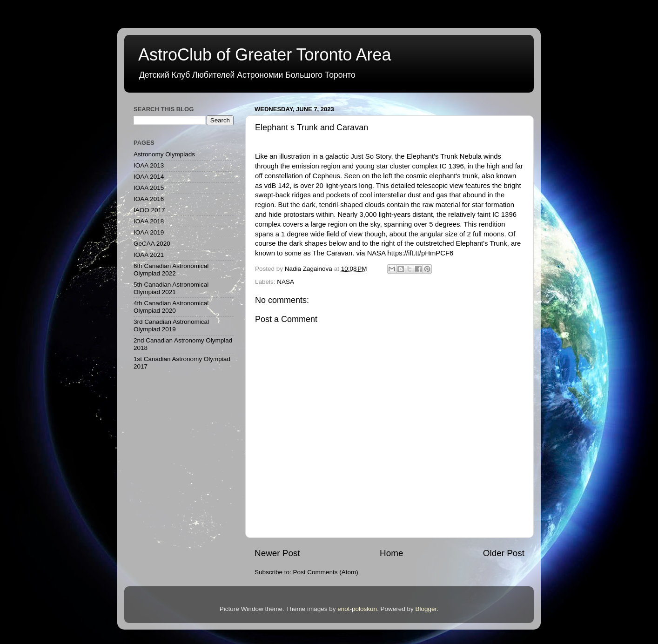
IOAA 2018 (149, 221)
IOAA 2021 (149, 255)
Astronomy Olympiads (164, 154)
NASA (285, 282)
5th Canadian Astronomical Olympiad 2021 (171, 288)
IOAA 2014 (149, 177)
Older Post (504, 553)
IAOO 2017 (149, 210)
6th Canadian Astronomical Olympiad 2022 (171, 270)
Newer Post (277, 553)
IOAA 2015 (149, 188)
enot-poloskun (357, 609)
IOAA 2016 (149, 199)
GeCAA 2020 (152, 244)
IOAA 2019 (149, 232)
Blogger (426, 609)
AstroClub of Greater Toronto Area (265, 55)
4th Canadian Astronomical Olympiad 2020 (171, 307)
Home (391, 553)
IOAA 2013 (149, 165)
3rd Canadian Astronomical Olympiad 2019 (171, 325)
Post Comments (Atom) (326, 572)
